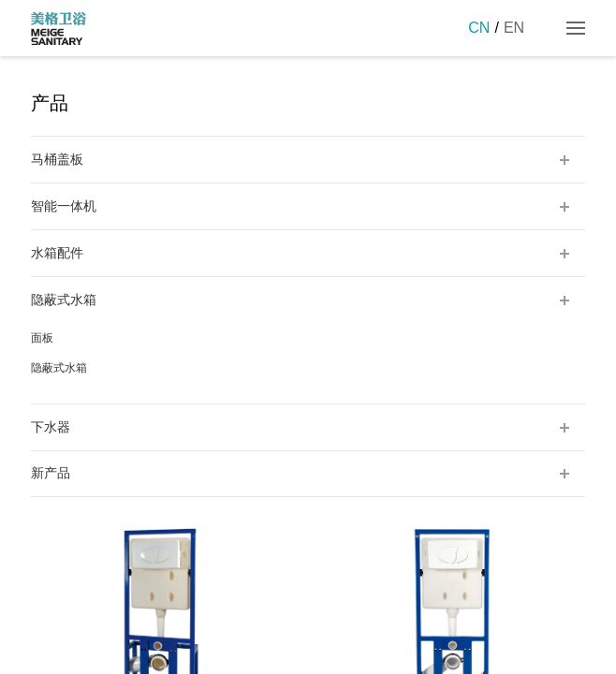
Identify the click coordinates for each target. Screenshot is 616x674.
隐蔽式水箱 (59, 368)
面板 (42, 338)
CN (479, 28)
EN (514, 28)
